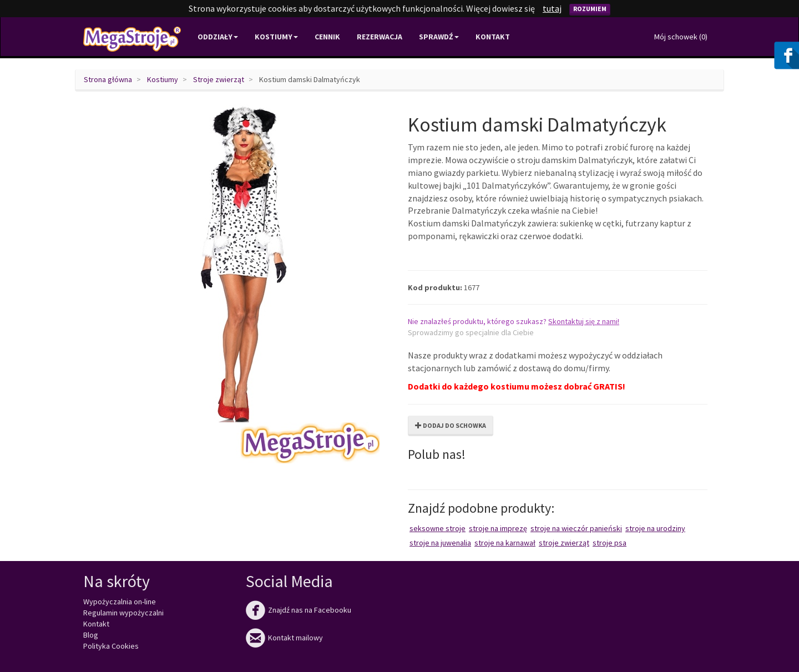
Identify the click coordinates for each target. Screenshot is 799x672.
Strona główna (108, 79)
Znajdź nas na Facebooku (299, 610)
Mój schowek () (681, 37)
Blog (91, 635)
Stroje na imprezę (498, 528)
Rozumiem (590, 9)
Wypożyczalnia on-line (120, 602)
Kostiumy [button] (276, 37)
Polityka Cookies (111, 646)
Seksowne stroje (438, 528)
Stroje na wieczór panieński (576, 528)
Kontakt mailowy (284, 638)
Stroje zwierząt (219, 79)
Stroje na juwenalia (440, 543)
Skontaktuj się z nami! (584, 321)
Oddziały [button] (218, 37)
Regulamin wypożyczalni (123, 613)
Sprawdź (439, 37)
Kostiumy (163, 79)
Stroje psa (610, 543)
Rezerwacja (380, 37)
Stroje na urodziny (655, 528)
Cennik (327, 37)
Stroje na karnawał (505, 543)
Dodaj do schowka (451, 425)
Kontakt (493, 37)
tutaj (552, 8)
